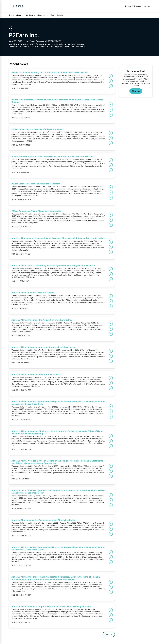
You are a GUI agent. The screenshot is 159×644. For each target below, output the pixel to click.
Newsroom (42, 15)
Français (147, 6)
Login (128, 6)
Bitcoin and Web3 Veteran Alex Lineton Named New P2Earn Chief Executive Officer (52, 156)
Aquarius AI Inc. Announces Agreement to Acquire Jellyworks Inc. (44, 347)
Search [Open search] (137, 6)
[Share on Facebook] (111, 76)
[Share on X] (111, 81)
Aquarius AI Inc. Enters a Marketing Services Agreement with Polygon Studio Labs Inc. (54, 265)
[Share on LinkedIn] (111, 86)
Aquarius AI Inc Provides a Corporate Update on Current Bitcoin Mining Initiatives (51, 607)
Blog (53, 15)
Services (29, 15)
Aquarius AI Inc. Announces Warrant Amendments (36, 374)
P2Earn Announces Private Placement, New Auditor (37, 211)
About (19, 15)
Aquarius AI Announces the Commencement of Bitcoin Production (44, 520)
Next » (109, 634)
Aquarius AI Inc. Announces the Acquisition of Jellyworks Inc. (42, 320)
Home (12, 15)
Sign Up (136, 91)
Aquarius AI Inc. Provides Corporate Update (33, 293)
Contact (60, 15)
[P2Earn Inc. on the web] (11, 28)
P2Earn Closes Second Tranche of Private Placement (37, 129)
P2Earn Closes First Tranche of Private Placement (36, 184)
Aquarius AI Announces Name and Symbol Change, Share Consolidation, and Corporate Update (58, 238)
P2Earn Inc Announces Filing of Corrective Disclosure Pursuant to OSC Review (50, 72)
